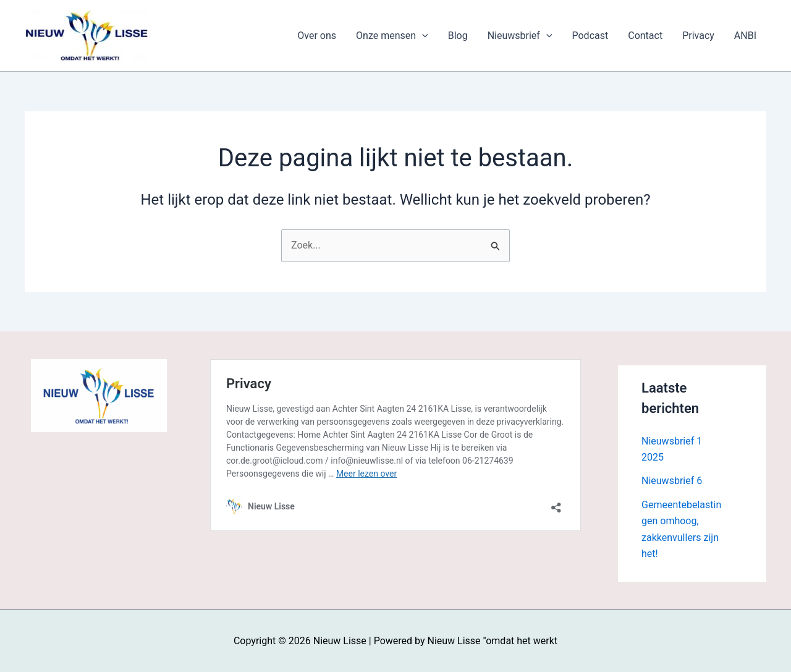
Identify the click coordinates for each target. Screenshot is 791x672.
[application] (422, 36)
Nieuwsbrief (520, 36)
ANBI (745, 36)
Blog (458, 36)
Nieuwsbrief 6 (672, 481)
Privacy (698, 36)
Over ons (317, 36)
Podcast (590, 36)
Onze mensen (392, 36)
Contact (645, 36)
